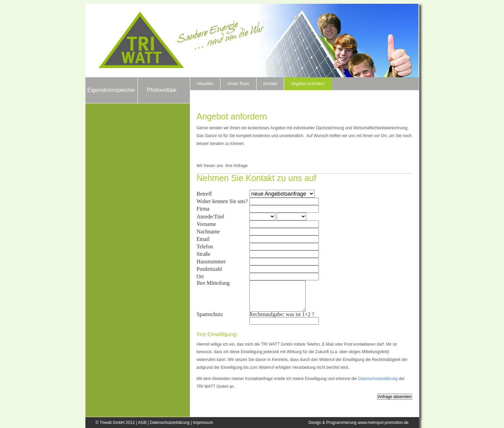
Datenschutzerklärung (378, 379)
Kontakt (270, 84)
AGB (142, 423)
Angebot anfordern (308, 84)
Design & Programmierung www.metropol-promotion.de (358, 423)
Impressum (203, 423)
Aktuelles (205, 84)
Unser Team (238, 84)
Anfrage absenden (394, 397)
